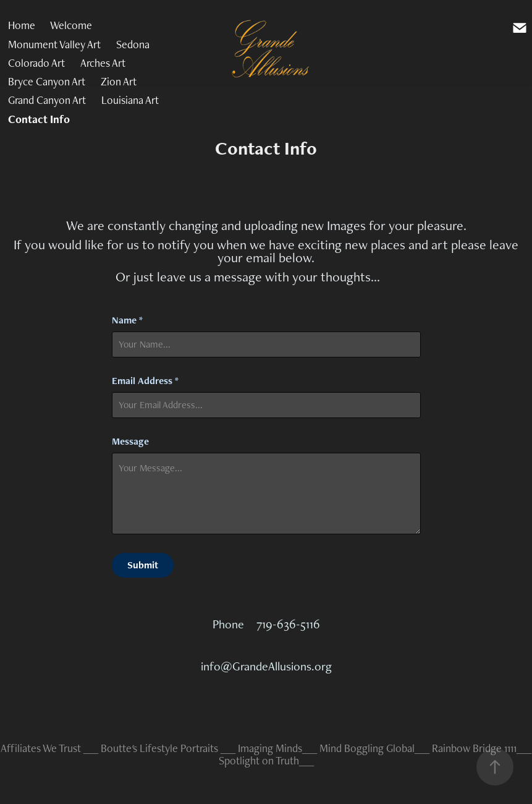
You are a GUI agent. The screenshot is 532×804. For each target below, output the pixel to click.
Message (130, 442)
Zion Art (119, 81)
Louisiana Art (130, 100)
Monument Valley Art (54, 44)
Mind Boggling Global (367, 748)
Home (22, 25)
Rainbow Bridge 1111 (474, 748)
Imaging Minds (270, 748)
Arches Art (103, 63)
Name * (127, 320)
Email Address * (145, 381)
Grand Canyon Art (47, 100)
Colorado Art (36, 63)
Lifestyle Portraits (179, 748)
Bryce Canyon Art (47, 81)
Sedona (133, 44)
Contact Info (39, 119)
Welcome (71, 25)
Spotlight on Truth (259, 760)
